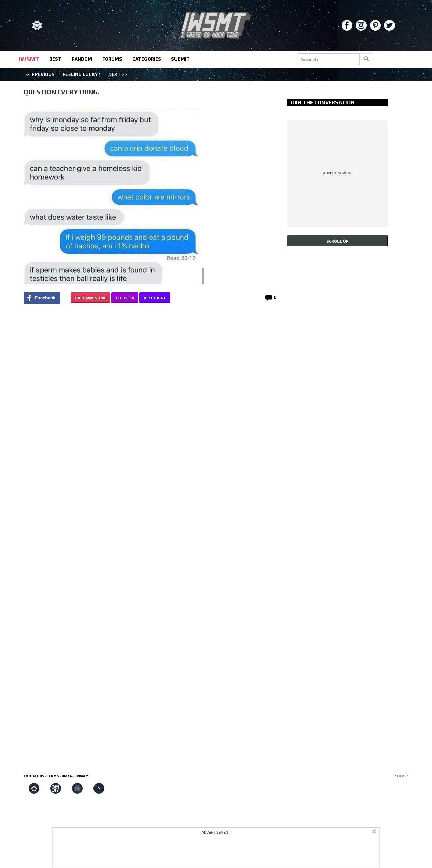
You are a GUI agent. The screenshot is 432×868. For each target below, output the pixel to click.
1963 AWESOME (90, 298)
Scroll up (337, 241)
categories (147, 59)
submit (180, 59)
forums (112, 59)
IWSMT (29, 59)
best (55, 59)
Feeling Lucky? (82, 74)
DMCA (67, 776)
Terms (53, 776)
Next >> (118, 74)
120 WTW (125, 298)
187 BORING (155, 298)
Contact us (34, 776)
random (82, 59)
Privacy (81, 776)
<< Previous (40, 74)
